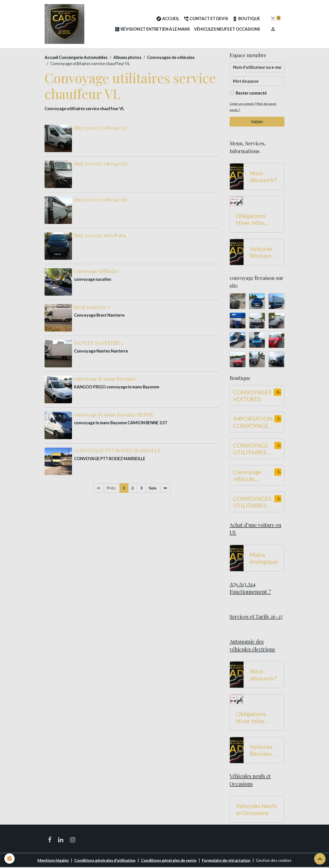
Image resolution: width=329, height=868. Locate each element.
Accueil (168, 19)
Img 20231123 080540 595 (101, 200)
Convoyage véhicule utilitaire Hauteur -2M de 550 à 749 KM (253, 476)
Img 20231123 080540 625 (101, 164)
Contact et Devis (206, 19)
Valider (257, 122)
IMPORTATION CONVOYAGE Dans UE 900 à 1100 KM (253, 423)
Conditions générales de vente (170, 861)
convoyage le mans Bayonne (105, 379)
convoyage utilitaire (96, 271)
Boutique (246, 19)
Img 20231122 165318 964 (100, 236)
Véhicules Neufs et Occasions (227, 29)
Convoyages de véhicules (171, 58)
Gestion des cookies (276, 861)
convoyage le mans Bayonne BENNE (114, 415)
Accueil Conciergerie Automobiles (76, 58)
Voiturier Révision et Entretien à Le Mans (264, 252)
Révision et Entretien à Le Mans (152, 30)
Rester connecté (251, 94)
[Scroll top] (320, 859)
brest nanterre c (92, 307)
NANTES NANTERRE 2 (99, 343)
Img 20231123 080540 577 (101, 128)
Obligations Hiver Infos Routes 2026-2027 (253, 220)
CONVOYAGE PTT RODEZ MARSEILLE (117, 451)
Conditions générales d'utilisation (104, 861)
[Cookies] (10, 859)
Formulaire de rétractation (228, 861)
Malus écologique (264, 559)
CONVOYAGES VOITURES (252, 396)
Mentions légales (51, 861)
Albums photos (127, 58)
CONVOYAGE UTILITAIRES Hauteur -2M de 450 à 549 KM (253, 449)
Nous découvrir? (263, 177)
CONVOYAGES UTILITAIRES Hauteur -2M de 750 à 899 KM (253, 502)
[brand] (65, 24)
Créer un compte (242, 104)
